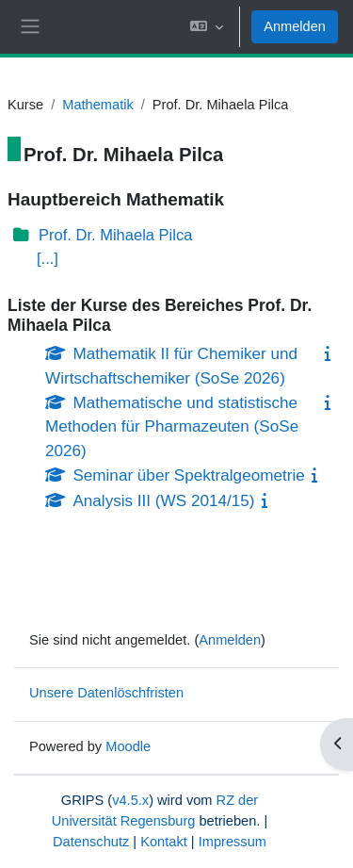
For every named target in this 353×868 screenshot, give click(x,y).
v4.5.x (130, 800)
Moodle (128, 746)
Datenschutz (91, 842)
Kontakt (164, 842)
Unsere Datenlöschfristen (106, 693)
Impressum (233, 842)
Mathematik (98, 105)
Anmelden (295, 26)
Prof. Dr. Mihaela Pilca (115, 235)
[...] (48, 259)
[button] (207, 27)
